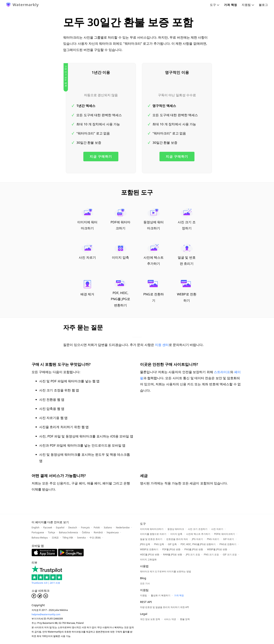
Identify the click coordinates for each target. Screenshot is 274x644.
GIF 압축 (172, 544)
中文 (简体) (95, 538)
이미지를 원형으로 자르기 (153, 534)
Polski (97, 528)
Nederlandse (123, 528)
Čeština (86, 532)
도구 (215, 5)
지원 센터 (162, 345)
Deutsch (73, 528)
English (35, 528)
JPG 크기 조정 (193, 555)
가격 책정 (231, 5)
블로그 (263, 5)
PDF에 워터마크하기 (120, 219)
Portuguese (38, 532)
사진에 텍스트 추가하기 (154, 255)
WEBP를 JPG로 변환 (217, 549)
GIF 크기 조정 (230, 555)
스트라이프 (222, 372)
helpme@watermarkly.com (46, 614)
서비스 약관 (170, 619)
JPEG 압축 (145, 544)
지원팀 (248, 5)
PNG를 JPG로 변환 (194, 549)
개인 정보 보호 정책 (150, 619)
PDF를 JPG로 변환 (171, 549)
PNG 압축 (159, 544)
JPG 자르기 (198, 539)
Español (60, 528)
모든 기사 (145, 583)
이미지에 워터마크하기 (87, 219)
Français (85, 528)
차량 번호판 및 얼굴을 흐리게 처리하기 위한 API (164, 607)
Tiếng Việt (68, 538)
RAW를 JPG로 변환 (172, 555)
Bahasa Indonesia (68, 532)
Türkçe (51, 532)
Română (98, 532)
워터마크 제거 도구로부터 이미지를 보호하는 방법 (166, 571)
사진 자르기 (87, 252)
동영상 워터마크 (176, 529)
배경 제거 (87, 288)
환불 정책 (185, 619)
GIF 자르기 (229, 539)
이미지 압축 (120, 252)
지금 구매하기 (101, 156)
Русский (48, 528)
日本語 (55, 538)
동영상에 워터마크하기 (154, 219)
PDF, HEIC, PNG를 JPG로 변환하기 (120, 293)
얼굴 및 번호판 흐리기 (187, 255)
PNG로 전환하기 (154, 291)
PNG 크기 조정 (211, 555)
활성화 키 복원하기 (161, 595)
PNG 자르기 (213, 539)
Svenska (81, 538)
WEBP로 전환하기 (187, 291)
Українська (113, 532)
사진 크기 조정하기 (187, 219)
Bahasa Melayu (40, 538)
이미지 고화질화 (148, 559)
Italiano (108, 528)
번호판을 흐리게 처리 (177, 539)
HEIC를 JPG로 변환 (150, 555)
